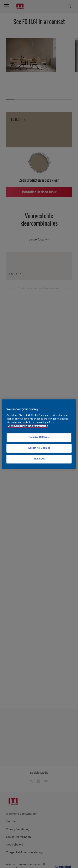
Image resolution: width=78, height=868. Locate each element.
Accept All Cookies (39, 448)
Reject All (39, 459)
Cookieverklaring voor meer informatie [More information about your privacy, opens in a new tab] (28, 426)
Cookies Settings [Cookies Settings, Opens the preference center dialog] (39, 438)
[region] (39, 434)
